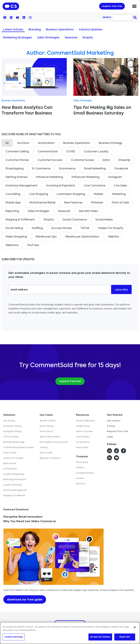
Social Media (104, 220)
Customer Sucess (82, 160)
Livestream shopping (71, 194)
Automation (46, 143)
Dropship (124, 160)
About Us (81, 484)
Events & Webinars (85, 421)
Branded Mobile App (14, 442)
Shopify (88, 38)
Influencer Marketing (86, 177)
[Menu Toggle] (134, 6)
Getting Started (16, 177)
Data (106, 160)
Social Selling (14, 228)
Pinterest (97, 203)
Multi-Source (10, 463)
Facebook (121, 169)
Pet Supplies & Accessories (54, 442)
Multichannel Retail (42, 203)
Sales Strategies (48, 38)
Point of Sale (120, 203)
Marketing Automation (15, 479)
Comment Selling (17, 152)
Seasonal (71, 38)
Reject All (125, 637)
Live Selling (13, 194)
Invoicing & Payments (61, 186)
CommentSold (47, 152)
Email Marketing (95, 169)
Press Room (82, 462)
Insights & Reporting (14, 474)
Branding (35, 30)
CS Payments (10, 469)
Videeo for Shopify (111, 228)
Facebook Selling (12, 426)
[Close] (135, 627)
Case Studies (83, 437)
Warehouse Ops (46, 237)
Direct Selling (47, 426)
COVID (71, 152)
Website (113, 237)
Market (99, 194)
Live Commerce (95, 186)
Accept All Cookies (100, 637)
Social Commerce (75, 220)
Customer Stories (17, 160)
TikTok (85, 228)
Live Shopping (39, 194)
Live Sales (120, 186)
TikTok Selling (11, 437)
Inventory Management (22, 186)
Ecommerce (67, 169)
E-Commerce (41, 169)
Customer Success (50, 160)
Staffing (37, 228)
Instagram (115, 177)
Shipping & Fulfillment (20, 220)
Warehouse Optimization (82, 237)
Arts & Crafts (46, 453)
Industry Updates (91, 30)
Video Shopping (16, 237)
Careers (80, 478)
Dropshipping (15, 169)
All (7, 143)
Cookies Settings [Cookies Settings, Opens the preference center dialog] (14, 637)
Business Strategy (111, 143)
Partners (80, 468)
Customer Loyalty (96, 152)
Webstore (12, 245)
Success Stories (62, 228)
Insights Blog (83, 426)
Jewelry (44, 447)
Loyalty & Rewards (13, 485)
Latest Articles (13, 30)
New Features (73, 203)
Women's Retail (48, 421)
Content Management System (19, 447)
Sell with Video (88, 211)
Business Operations (60, 30)
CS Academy (83, 442)
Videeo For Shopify (13, 458)
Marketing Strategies (18, 38)
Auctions (23, 143)
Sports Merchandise (50, 437)
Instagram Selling (12, 431)
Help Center (82, 447)
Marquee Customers (50, 458)
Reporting (12, 211)
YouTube (33, 245)
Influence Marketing (49, 177)
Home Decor (46, 431)
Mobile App (13, 203)
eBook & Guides (84, 431)
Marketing (119, 194)
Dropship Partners (85, 473)
